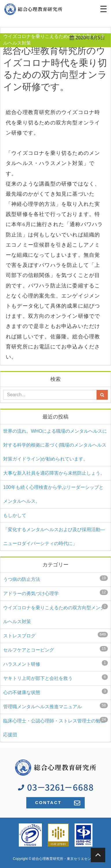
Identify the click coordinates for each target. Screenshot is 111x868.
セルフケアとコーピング (55, 649)
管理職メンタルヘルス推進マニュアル (55, 706)
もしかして (15, 515)
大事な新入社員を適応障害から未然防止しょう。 (54, 473)
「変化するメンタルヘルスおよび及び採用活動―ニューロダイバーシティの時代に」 (54, 536)
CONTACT (58, 803)
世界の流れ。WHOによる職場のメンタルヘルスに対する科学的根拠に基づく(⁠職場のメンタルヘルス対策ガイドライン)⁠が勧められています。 (55, 445)
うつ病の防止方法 (55, 579)
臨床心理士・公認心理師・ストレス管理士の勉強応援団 (55, 727)
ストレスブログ (55, 635)
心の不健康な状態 (55, 692)
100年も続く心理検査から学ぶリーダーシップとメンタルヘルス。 (53, 494)
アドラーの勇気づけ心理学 (55, 593)
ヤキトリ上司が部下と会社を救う (55, 678)
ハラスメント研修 (55, 663)
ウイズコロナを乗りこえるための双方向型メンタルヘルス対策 (55, 614)
